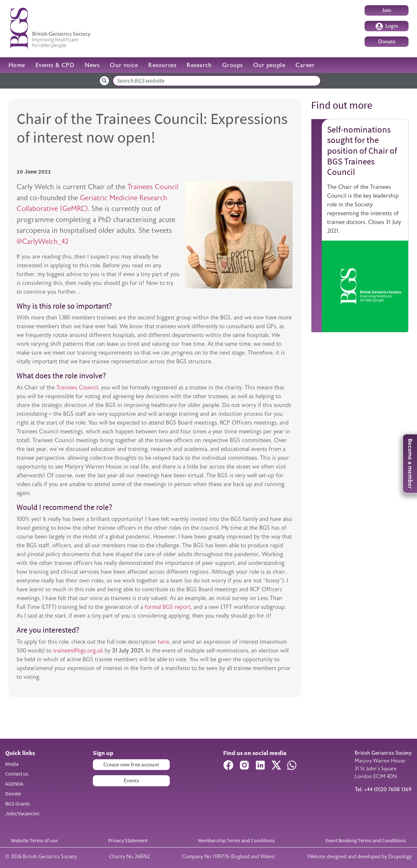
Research (199, 65)
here (163, 642)
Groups (232, 65)
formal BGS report (168, 607)
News (92, 65)
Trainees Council (153, 187)
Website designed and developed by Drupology (359, 857)
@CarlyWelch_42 (43, 241)
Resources (162, 65)
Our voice (124, 65)
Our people (269, 65)
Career (305, 65)
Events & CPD (55, 65)
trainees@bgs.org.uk (78, 651)
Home (17, 65)
